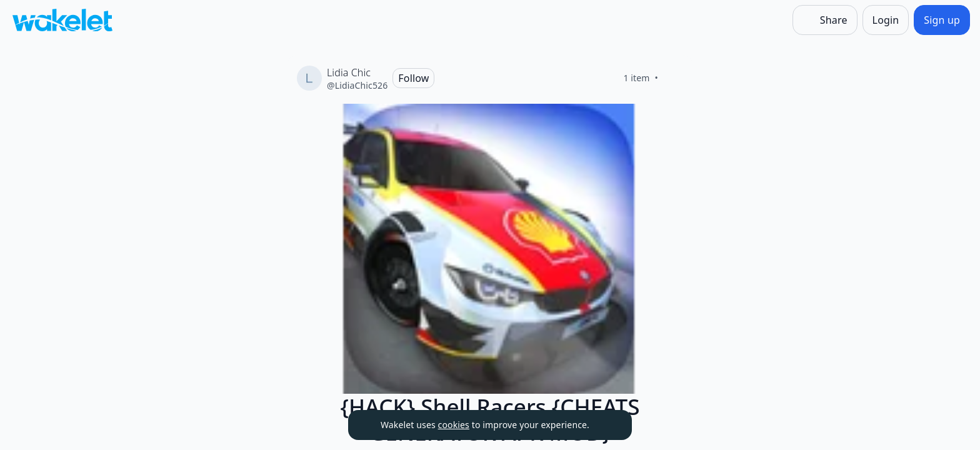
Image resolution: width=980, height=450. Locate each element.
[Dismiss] (607, 425)
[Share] (825, 20)
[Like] (673, 78)
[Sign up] (942, 20)
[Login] (886, 20)
